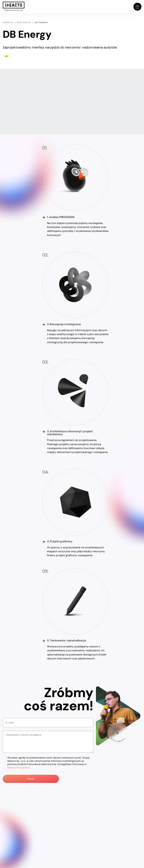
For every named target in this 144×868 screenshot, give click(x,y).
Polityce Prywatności (19, 768)
